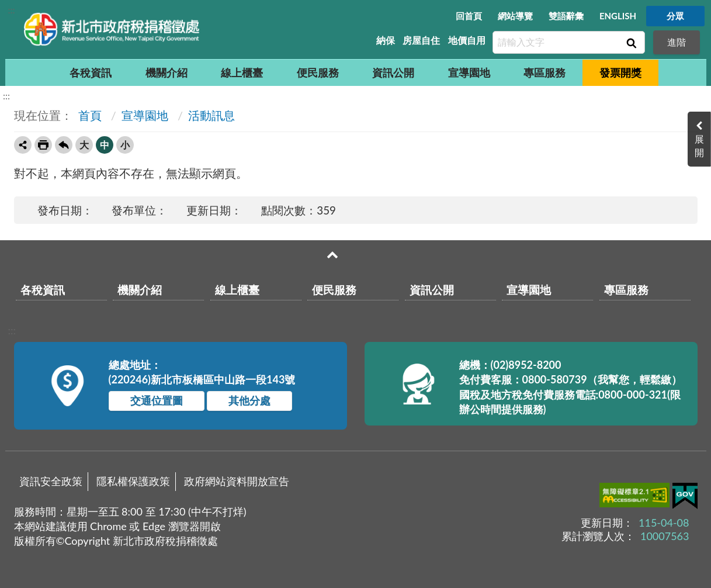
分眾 (675, 16)
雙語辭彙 (566, 16)
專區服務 (544, 72)
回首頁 (469, 16)
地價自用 (467, 40)
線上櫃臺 (242, 72)
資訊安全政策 (51, 481)
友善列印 (43, 145)
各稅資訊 (91, 72)
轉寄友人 (23, 145)
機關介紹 (167, 72)
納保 (386, 40)
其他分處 (249, 400)
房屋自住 (421, 40)
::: (12, 10)
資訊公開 (393, 72)
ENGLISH (618, 16)
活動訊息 (211, 115)
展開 (699, 146)
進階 (677, 42)
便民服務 (318, 72)
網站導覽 (515, 16)
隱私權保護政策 (133, 481)
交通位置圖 (157, 400)
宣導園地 (469, 72)
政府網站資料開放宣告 (237, 481)
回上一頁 (64, 145)
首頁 (89, 115)
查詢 (630, 43)
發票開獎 (620, 72)
